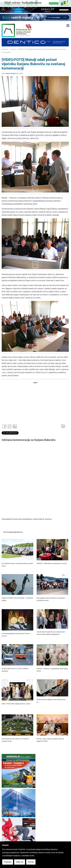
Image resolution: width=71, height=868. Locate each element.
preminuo (49, 519)
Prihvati (31, 862)
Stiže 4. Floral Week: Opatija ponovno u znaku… (16, 704)
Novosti (13, 49)
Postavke (8, 862)
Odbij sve (20, 862)
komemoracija (17, 519)
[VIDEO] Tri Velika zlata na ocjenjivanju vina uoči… (52, 563)
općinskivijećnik (39, 519)
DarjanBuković (28, 519)
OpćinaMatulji (7, 519)
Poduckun (5, 49)
